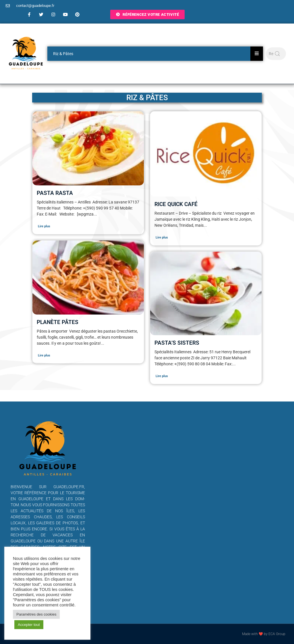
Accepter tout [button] (29, 625)
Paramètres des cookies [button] (36, 614)
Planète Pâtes (58, 322)
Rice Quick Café (176, 204)
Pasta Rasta (55, 193)
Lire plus (44, 226)
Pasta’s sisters (177, 343)
